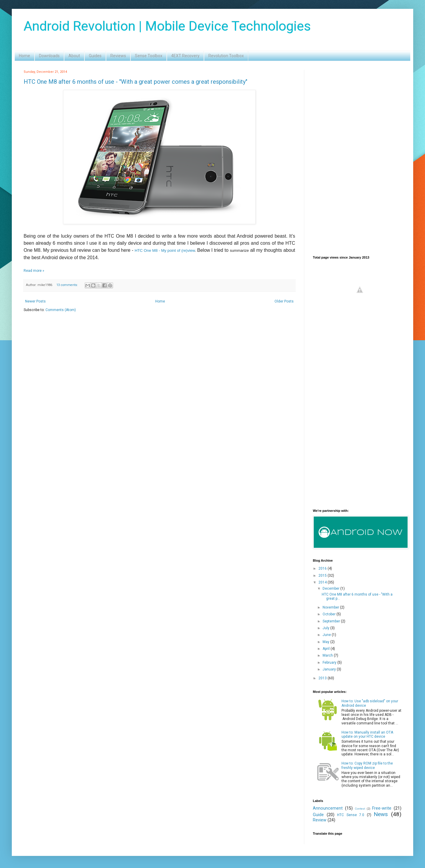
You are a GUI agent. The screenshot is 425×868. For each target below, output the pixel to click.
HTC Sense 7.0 (351, 815)
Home (24, 56)
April (327, 649)
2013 (323, 678)
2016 (323, 568)
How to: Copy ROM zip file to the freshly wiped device (367, 765)
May (326, 642)
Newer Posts (35, 301)
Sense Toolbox (149, 56)
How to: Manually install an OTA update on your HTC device (367, 734)
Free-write (382, 808)
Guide (318, 815)
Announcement (328, 808)
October (330, 614)
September (332, 621)
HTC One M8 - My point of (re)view (165, 250)
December (331, 588)
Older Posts (284, 301)
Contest (360, 809)
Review (320, 820)
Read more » (34, 271)
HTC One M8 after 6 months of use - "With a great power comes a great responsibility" (135, 82)
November (331, 607)
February (330, 662)
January (330, 669)
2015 (323, 576)
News (381, 814)
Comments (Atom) (61, 310)
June (327, 635)
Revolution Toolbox (226, 56)
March (328, 655)
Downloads (49, 56)
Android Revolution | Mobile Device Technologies (167, 26)
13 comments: (68, 285)
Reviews (118, 56)
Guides (95, 56)
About (74, 56)
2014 (323, 582)
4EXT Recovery (185, 56)
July (326, 628)
